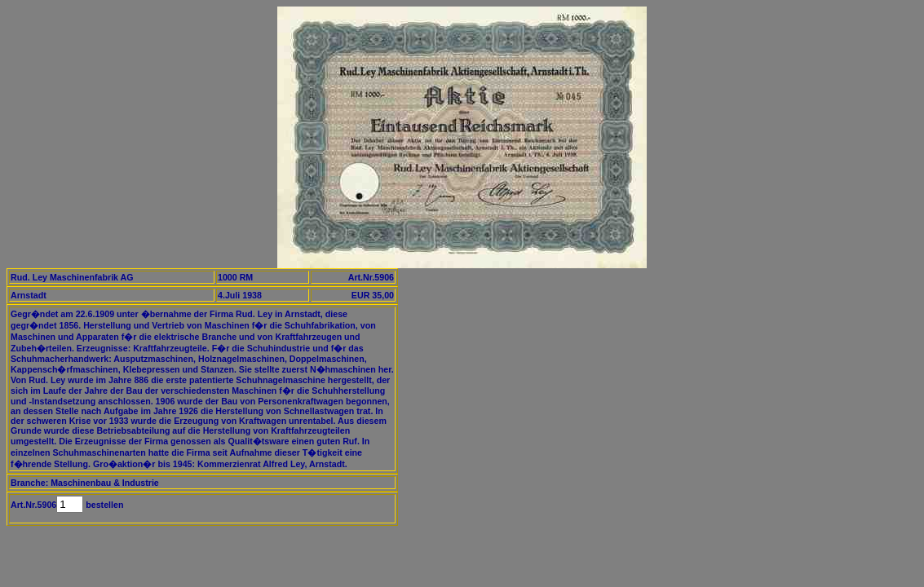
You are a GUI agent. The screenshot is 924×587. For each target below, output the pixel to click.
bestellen (103, 505)
